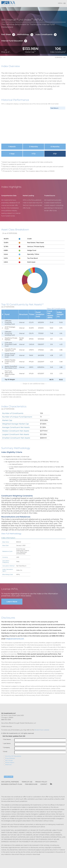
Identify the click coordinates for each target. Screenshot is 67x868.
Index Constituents (44, 35)
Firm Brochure (31, 781)
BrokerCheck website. (42, 727)
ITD (55, 154)
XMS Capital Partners (10, 779)
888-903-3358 (6, 717)
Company (6, 745)
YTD (34, 154)
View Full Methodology (11, 531)
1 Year (12, 154)
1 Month (12, 147)
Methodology (23, 35)
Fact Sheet (6, 35)
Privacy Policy (41, 779)
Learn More (12, 599)
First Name (7, 737)
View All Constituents (56, 309)
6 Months (55, 147)
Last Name (7, 741)
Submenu (59, 57)
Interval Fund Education (12, 41)
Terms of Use (27, 779)
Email (5, 749)
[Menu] (62, 4)
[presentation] (15, 767)
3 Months (34, 147)
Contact (44, 781)
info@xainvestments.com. (15, 636)
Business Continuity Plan (12, 781)
